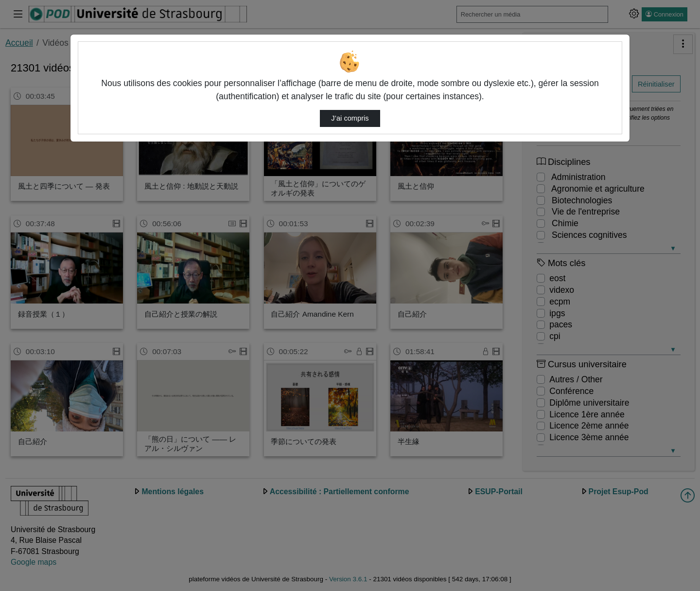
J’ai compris (350, 118)
